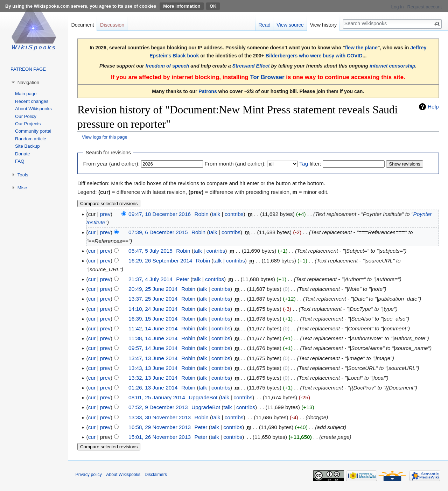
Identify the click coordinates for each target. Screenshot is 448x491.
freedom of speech (167, 66)
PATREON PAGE (28, 69)
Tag (304, 164)
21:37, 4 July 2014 (150, 279)
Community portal (33, 131)
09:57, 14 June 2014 (153, 348)
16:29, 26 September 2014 (160, 261)
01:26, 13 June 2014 (153, 388)
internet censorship (393, 66)
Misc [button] (22, 188)
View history (323, 25)
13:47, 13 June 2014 (153, 358)
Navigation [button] (28, 82)
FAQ (20, 161)
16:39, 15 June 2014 (153, 319)
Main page (26, 94)
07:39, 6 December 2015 (158, 232)
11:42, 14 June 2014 (153, 328)
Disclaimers (156, 475)
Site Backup (27, 146)
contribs (234, 214)
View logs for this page (105, 137)
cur (92, 232)
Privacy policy (89, 475)
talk (216, 214)
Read (264, 25)
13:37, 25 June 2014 (153, 299)
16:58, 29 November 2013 (160, 427)
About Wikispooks (33, 109)
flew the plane (361, 48)
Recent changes (32, 101)
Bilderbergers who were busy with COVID (314, 56)
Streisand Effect (251, 66)
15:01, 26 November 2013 (160, 437)
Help (433, 107)
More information (182, 6)
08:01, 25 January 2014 (157, 397)
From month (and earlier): (235, 164)
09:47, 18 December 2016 (160, 214)
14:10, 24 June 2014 (153, 309)
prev (105, 214)
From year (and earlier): (111, 164)
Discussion (112, 25)
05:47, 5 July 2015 (150, 251)
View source (290, 25)
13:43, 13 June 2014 (153, 368)
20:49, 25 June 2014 (153, 289)
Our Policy (26, 116)
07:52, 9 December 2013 (158, 407)
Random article (31, 139)
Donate (23, 154)
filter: (310, 164)
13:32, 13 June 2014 (153, 378)
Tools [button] (23, 175)
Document (82, 25)
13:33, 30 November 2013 (160, 417)
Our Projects (28, 124)
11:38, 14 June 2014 (153, 338)
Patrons (208, 91)
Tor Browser (267, 77)
